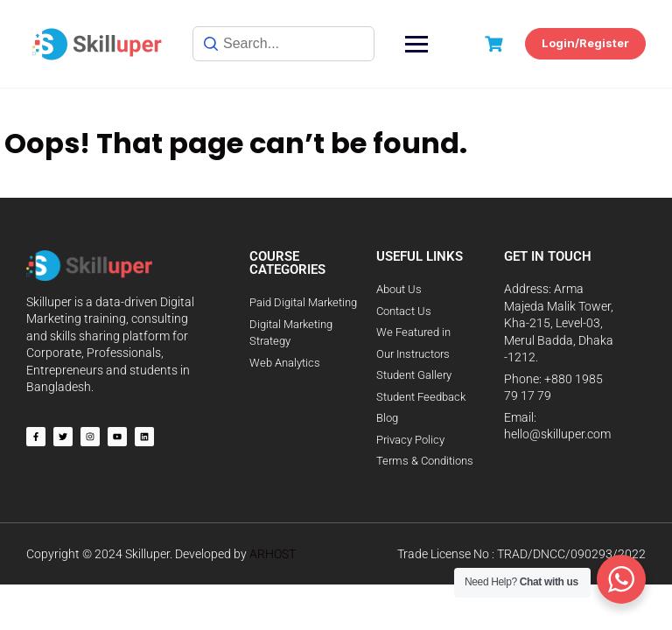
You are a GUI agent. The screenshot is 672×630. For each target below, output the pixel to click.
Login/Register (585, 43)
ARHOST (273, 554)
